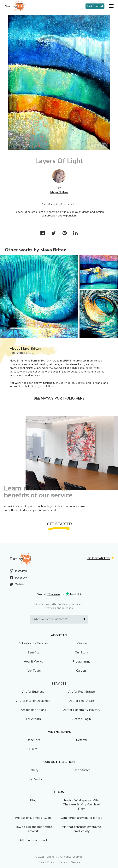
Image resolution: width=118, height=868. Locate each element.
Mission (82, 643)
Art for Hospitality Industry (82, 710)
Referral (82, 740)
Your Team (33, 671)
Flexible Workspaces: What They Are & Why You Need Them (82, 804)
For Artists (33, 719)
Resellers (33, 740)
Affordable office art (33, 840)
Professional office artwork (33, 818)
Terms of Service (70, 862)
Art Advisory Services (33, 643)
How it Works (33, 662)
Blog (33, 800)
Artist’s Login (82, 719)
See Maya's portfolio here (59, 398)
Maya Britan (59, 192)
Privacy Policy (46, 862)
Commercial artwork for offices (81, 818)
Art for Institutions (33, 710)
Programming (82, 662)
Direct (33, 749)
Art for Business (33, 692)
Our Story (81, 652)
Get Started (95, 6)
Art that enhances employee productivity (81, 829)
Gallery (33, 770)
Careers (81, 671)
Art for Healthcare (82, 701)
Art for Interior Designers (33, 701)
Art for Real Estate (82, 692)
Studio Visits (33, 779)
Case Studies (82, 770)
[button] (111, 6)
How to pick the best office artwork (33, 829)
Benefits (33, 652)
